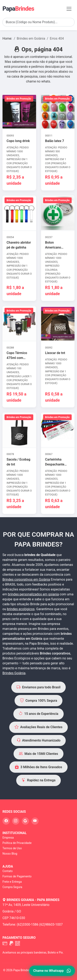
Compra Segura (12, 887)
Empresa (8, 838)
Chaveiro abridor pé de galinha (19, 245)
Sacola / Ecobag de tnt (18, 462)
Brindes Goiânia (14, 673)
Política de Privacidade (17, 843)
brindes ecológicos (21, 609)
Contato (7, 871)
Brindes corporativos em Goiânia (26, 579)
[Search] (38, 22)
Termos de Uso (12, 848)
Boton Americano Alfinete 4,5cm (56, 245)
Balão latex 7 (55, 141)
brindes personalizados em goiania (33, 594)
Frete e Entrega (12, 882)
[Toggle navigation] (69, 9)
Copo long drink (18, 141)
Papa (18, 9)
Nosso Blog (10, 854)
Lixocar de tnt (55, 353)
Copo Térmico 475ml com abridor (17, 356)
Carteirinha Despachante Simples (55, 462)
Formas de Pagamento (17, 876)
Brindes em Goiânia (31, 38)
